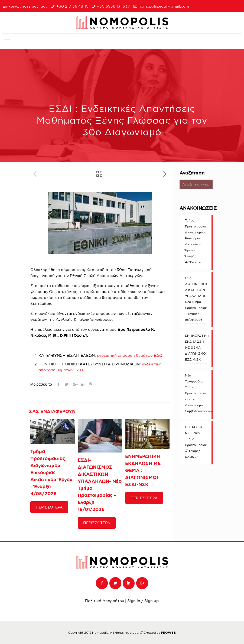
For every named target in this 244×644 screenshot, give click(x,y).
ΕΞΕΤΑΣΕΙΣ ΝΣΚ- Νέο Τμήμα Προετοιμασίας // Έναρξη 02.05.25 (196, 442)
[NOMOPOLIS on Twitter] (115, 583)
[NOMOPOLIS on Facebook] (102, 583)
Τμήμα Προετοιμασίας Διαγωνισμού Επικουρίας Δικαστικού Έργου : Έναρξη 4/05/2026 (51, 472)
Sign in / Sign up (143, 601)
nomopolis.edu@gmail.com (164, 6)
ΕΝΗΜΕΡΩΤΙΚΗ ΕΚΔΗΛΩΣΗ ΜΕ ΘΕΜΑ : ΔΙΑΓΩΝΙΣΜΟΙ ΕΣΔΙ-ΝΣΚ (196, 348)
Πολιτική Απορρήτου (105, 601)
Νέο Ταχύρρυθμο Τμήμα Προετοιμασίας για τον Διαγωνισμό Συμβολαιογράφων (196, 393)
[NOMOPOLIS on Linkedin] (129, 583)
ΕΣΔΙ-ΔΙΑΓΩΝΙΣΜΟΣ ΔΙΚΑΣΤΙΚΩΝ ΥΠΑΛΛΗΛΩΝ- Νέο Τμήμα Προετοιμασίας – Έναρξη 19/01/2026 (196, 299)
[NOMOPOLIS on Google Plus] (142, 583)
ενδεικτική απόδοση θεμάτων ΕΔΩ (130, 355)
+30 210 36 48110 (72, 6)
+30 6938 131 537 (113, 6)
